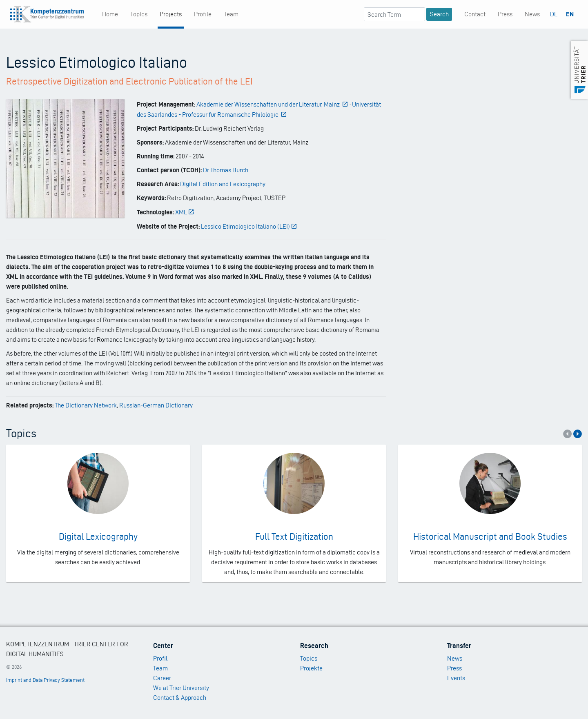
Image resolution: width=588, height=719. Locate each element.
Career (162, 678)
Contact (475, 14)
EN (570, 14)
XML (185, 212)
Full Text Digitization (294, 536)
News (532, 14)
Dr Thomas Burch (226, 170)
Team (231, 14)
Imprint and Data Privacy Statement (45, 680)
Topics (139, 14)
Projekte (311, 668)
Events (456, 678)
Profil (160, 658)
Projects (171, 14)
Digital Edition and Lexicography (223, 184)
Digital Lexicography (98, 536)
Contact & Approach (180, 698)
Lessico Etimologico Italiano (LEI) (249, 226)
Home (110, 14)
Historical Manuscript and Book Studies (490, 536)
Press (505, 14)
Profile (203, 14)
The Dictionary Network (86, 405)
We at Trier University (181, 688)
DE (554, 14)
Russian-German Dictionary (156, 405)
